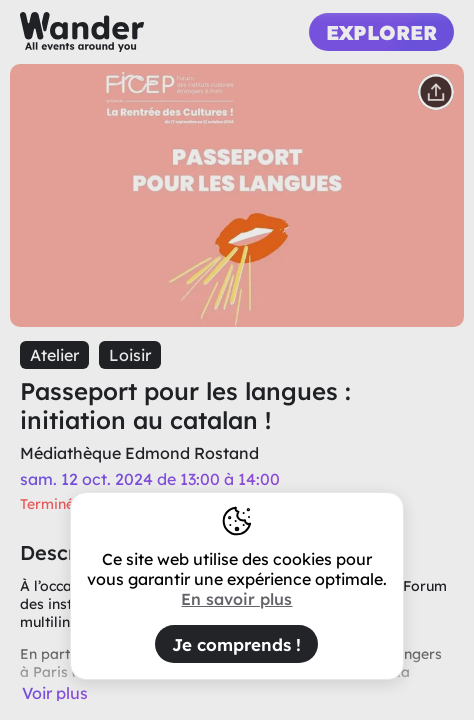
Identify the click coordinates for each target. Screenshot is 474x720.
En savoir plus (236, 599)
